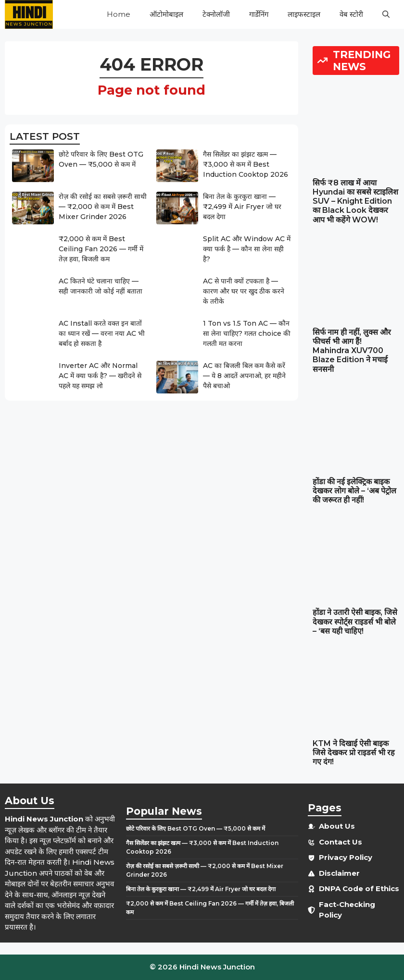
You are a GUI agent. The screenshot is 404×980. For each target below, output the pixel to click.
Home (119, 14)
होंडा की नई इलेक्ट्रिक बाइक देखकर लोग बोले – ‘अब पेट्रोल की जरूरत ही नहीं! (354, 491)
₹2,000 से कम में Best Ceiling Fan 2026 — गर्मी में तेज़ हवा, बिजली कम (101, 249)
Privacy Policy (346, 857)
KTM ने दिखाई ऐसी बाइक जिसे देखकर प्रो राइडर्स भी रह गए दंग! (354, 753)
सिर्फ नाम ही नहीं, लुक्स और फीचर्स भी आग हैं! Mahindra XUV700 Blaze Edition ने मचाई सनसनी (352, 351)
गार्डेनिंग (259, 14)
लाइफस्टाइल (304, 14)
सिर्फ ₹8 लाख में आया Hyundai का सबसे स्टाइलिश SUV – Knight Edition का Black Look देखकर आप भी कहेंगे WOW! (355, 201)
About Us (337, 826)
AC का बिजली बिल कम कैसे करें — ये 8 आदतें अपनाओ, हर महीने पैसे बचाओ (244, 376)
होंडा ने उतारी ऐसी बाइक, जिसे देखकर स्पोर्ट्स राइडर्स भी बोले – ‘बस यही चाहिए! (355, 621)
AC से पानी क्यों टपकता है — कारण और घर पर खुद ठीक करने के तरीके (244, 291)
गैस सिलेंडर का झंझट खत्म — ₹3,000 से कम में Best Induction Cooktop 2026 (246, 164)
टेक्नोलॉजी (216, 14)
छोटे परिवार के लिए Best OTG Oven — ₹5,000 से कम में (196, 828)
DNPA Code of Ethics (359, 888)
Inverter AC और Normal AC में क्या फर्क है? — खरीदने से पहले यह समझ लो (100, 376)
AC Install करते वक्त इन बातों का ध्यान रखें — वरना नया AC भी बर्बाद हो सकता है (102, 333)
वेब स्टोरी (351, 14)
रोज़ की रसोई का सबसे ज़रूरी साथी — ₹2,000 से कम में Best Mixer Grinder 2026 (103, 207)
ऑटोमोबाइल (166, 14)
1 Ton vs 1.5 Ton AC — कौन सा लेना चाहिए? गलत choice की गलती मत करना (247, 333)
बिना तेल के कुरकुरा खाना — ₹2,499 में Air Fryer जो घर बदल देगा (242, 207)
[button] (386, 14)
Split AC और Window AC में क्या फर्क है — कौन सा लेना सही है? (247, 249)
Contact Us (341, 842)
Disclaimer (339, 873)
